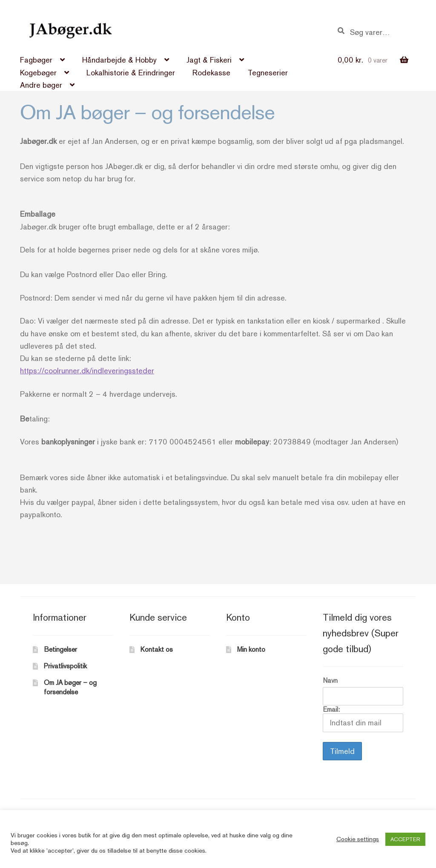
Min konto (251, 649)
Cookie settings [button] (358, 839)
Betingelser (60, 649)
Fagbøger (36, 60)
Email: (363, 719)
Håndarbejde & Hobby (119, 60)
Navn (330, 680)
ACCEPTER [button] (405, 839)
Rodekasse (211, 73)
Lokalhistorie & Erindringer (131, 73)
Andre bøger (41, 85)
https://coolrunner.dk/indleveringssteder (87, 371)
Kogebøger (38, 73)
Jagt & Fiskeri (209, 60)
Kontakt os (157, 649)
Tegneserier (268, 73)
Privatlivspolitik (65, 666)
